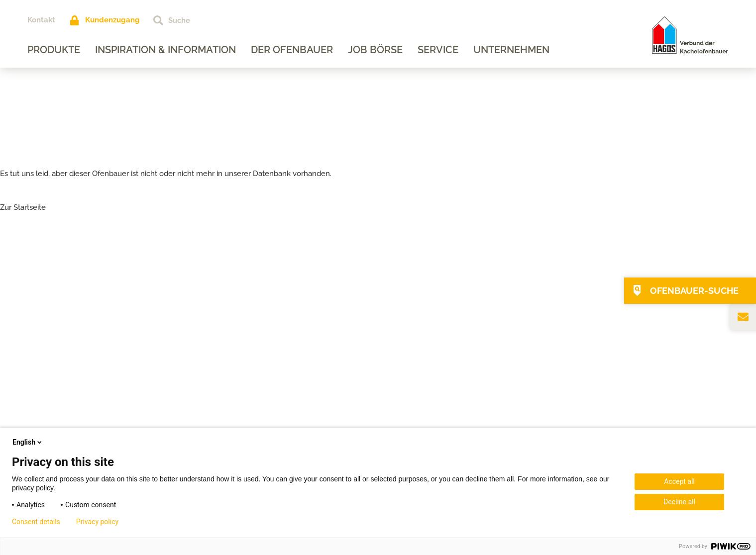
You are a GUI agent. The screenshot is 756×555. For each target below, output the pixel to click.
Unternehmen (511, 50)
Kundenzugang (112, 20)
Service (438, 50)
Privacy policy (97, 522)
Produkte (54, 50)
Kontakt (41, 20)
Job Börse (375, 50)
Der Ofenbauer (292, 50)
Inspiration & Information (165, 50)
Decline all (679, 502)
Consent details (36, 522)
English (28, 442)
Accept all (679, 481)
